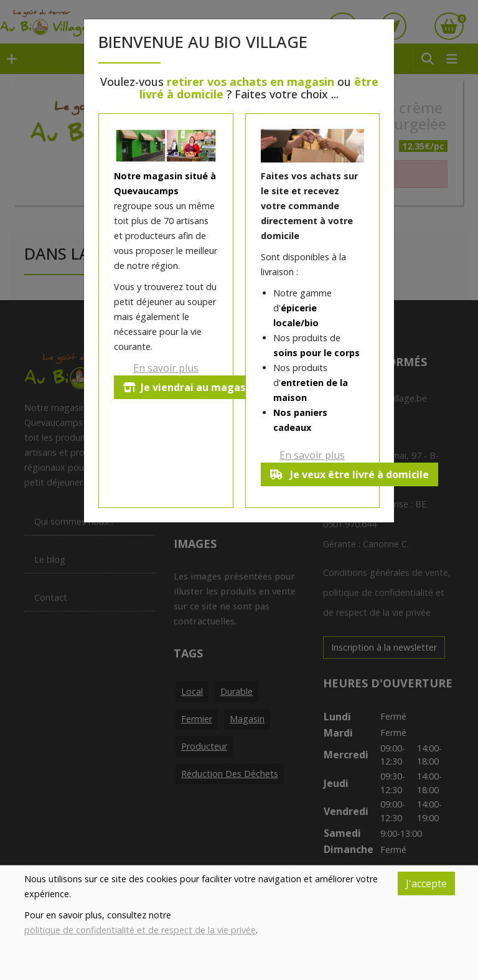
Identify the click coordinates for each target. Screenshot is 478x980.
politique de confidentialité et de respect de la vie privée (140, 930)
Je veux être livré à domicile (351, 474)
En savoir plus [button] (166, 368)
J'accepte (426, 883)
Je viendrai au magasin (190, 387)
